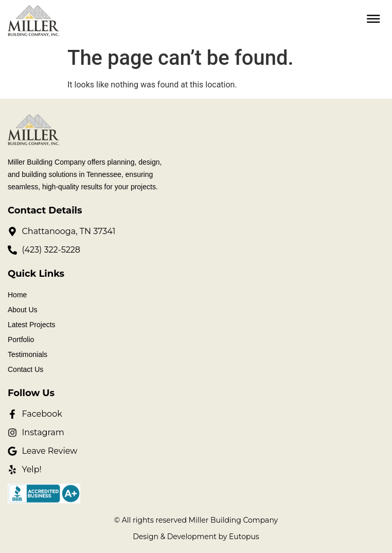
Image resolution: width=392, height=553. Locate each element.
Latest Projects (32, 325)
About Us (23, 310)
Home (17, 295)
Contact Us (25, 369)
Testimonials (28, 354)
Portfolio (21, 340)
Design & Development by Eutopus (196, 537)
